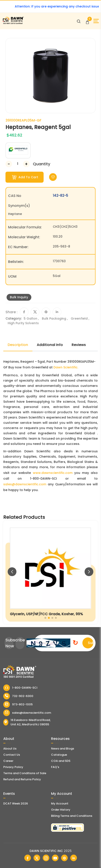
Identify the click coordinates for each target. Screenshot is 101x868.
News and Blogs (63, 749)
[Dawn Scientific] (13, 23)
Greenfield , (80, 318)
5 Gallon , (32, 318)
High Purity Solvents (23, 323)
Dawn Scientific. (66, 367)
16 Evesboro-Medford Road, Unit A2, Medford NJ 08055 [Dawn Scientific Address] (27, 722)
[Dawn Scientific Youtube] (55, 858)
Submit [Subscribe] (91, 643)
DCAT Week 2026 (16, 803)
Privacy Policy (13, 767)
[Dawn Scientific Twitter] (37, 858)
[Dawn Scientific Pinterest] (64, 858)
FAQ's (55, 767)
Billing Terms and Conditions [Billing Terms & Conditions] (72, 816)
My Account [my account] (60, 803)
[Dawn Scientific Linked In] (74, 858)
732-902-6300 (18, 696)
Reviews (79, 345)
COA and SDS (61, 761)
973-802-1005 (18, 704)
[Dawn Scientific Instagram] (46, 858)
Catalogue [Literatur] (59, 755)
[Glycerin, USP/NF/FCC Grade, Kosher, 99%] (50, 572)
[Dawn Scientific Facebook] (28, 858)
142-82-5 (60, 196)
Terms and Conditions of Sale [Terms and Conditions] (25, 773)
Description (18, 345)
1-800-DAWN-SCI (20, 688)
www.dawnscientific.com (53, 473)
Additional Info (50, 345)
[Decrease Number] (9, 164)
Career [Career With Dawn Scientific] (8, 761)
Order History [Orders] (61, 810)
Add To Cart (25, 177)
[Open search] (79, 21)
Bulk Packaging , (55, 318)
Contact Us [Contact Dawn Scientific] (12, 755)
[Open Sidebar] (96, 21)
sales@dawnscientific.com (25, 484)
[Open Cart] (87, 21)
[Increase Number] (26, 164)
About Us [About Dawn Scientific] (10, 749)
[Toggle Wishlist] (53, 177)
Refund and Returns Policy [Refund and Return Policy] (22, 779)
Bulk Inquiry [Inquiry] (19, 297)
